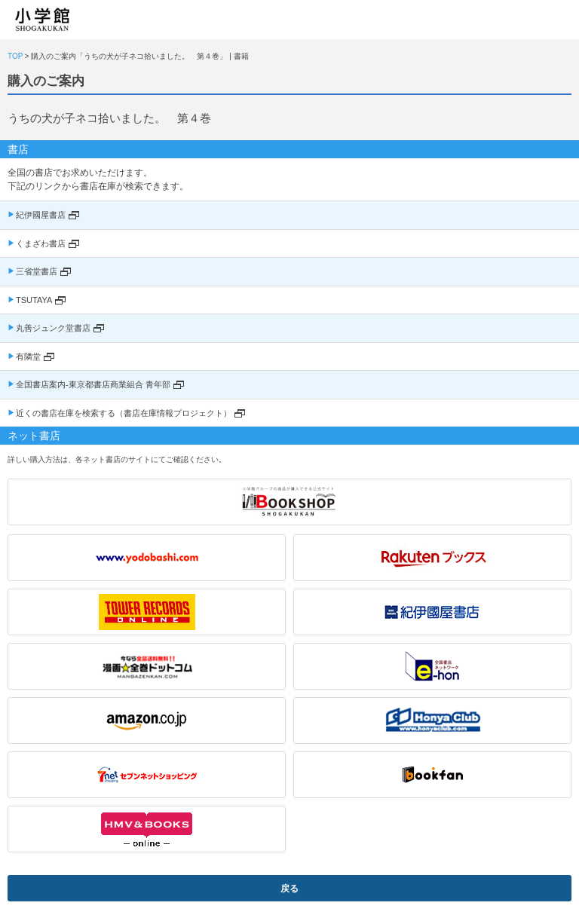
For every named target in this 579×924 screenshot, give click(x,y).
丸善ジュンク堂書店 (53, 328)
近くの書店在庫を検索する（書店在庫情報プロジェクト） (124, 413)
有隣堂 (28, 356)
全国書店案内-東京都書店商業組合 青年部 (93, 384)
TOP (15, 56)
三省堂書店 (37, 271)
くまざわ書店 (41, 243)
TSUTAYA (34, 300)
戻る (289, 889)
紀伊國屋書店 (41, 215)
